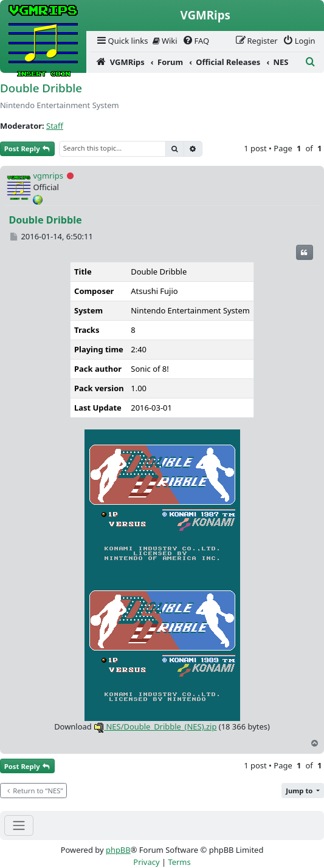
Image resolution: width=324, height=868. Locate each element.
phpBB (118, 850)
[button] (303, 791)
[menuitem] (122, 41)
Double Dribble (41, 88)
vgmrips (48, 176)
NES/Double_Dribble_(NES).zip (155, 726)
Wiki (165, 41)
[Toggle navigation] (19, 825)
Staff (55, 126)
